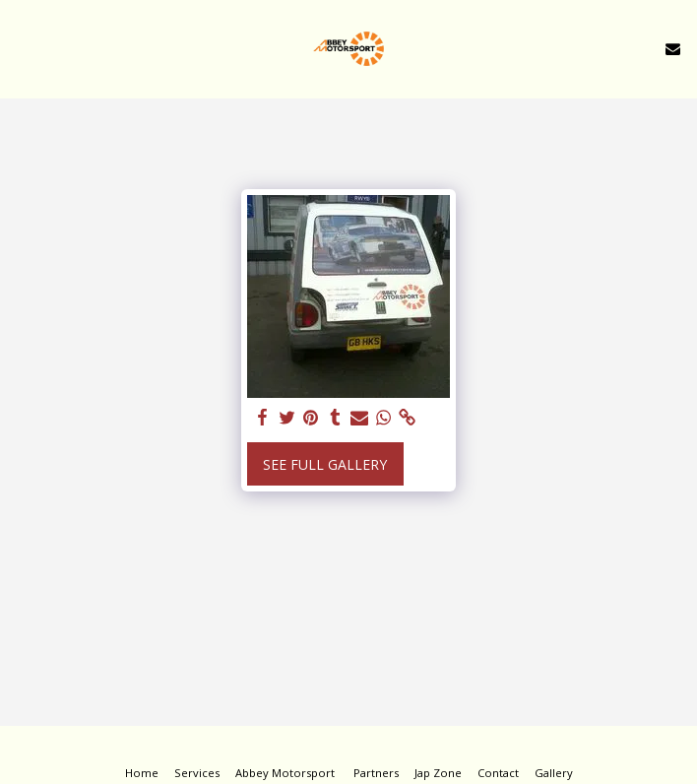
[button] (22, 48)
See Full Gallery (325, 464)
